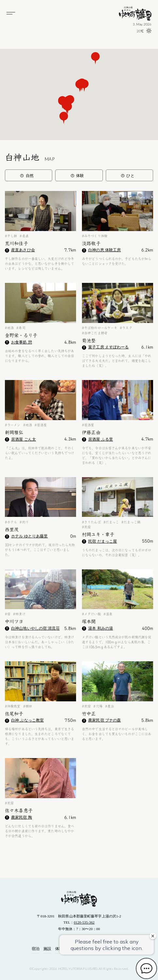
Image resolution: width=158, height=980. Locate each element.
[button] (64, 118)
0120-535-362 (84, 922)
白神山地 (30, 157)
